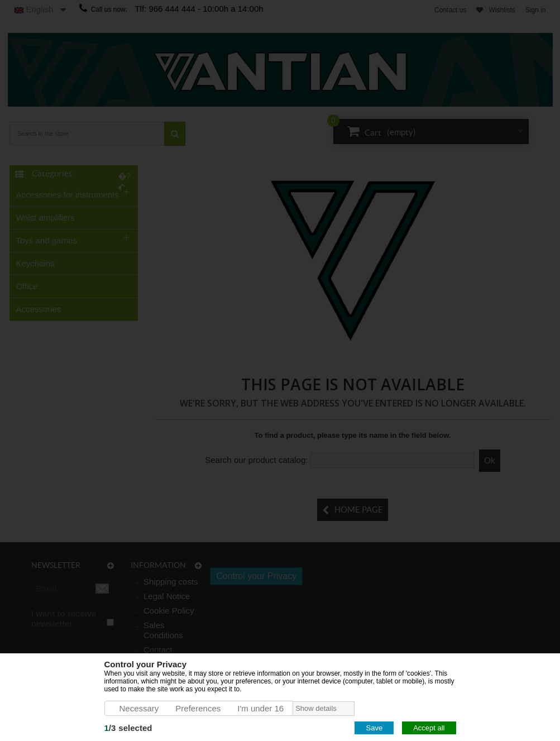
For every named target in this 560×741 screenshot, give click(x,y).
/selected (128, 728)
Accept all (429, 728)
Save (374, 728)
